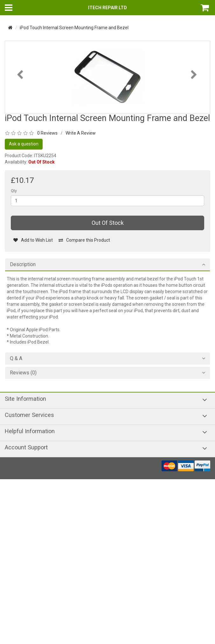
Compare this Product (84, 240)
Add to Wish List (33, 240)
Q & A (16, 359)
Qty (14, 191)
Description (23, 265)
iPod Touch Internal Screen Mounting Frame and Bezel (74, 28)
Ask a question (24, 144)
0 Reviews (47, 133)
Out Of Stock (108, 223)
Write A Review (81, 133)
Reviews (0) (23, 373)
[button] (21, 92)
